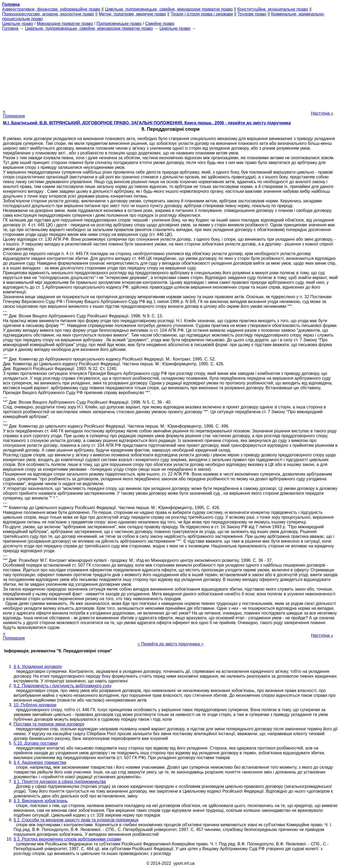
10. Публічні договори (35, 705)
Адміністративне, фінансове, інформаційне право (51, 9)
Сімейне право (160, 24)
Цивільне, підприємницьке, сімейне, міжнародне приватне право (169, 9)
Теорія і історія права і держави (202, 14)
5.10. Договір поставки (36, 743)
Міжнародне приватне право (65, 24)
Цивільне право (18, 24)
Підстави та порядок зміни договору (49, 724)
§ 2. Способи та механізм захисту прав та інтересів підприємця (76, 820)
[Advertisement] (170, 68)
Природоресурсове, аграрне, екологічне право (48, 14)
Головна (10, 28)
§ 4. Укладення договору (38, 667)
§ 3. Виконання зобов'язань (41, 801)
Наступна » (322, 113)
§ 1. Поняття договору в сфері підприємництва (60, 782)
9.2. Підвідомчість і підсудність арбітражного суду (62, 686)
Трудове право (252, 14)
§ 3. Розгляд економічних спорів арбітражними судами (67, 839)
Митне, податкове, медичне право (133, 14)
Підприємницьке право (119, 24)
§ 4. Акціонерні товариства (40, 762)
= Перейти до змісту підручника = (171, 644)
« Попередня (14, 114)
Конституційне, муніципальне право (273, 9)
